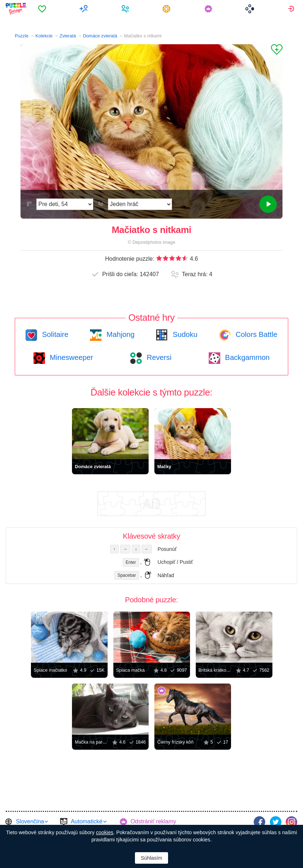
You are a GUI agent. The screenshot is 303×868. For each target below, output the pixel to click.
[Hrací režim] (140, 204)
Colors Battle (255, 334)
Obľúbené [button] (43, 9)
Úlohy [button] (168, 9)
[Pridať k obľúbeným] (275, 51)
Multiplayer (85, 9)
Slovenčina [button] (30, 821)
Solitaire (54, 334)
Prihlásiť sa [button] (292, 9)
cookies (105, 832)
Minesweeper (71, 357)
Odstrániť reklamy (153, 821)
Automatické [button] (87, 821)
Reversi (158, 357)
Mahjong (119, 334)
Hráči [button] (126, 9)
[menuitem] (43, 9)
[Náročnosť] (65, 204)
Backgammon (247, 357)
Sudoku (184, 334)
